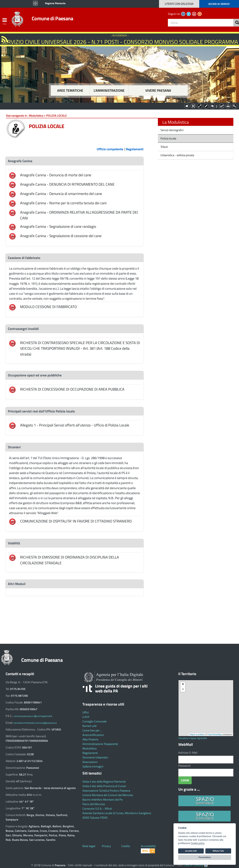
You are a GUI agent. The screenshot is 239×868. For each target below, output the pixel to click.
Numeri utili (89, 726)
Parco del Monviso (94, 804)
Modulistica (89, 748)
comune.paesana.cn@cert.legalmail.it (33, 716)
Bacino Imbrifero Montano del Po (103, 800)
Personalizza (205, 857)
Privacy (106, 846)
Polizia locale (168, 138)
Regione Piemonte (55, 3)
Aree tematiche (70, 90)
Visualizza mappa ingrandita (193, 738)
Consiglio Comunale (94, 721)
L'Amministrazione (117, 106)
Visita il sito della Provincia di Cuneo (104, 786)
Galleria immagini (93, 766)
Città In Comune (194, 865)
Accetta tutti (191, 851)
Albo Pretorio (90, 739)
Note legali (89, 846)
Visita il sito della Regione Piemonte (104, 782)
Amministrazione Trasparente (100, 744)
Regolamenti (90, 753)
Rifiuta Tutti (218, 851)
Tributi (164, 147)
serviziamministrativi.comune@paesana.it (35, 723)
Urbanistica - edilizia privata (177, 155)
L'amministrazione (109, 90)
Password (184, 766)
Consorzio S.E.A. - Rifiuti (97, 809)
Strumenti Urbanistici (95, 757)
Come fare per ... (92, 730)
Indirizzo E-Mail (188, 753)
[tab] (75, 161)
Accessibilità (148, 846)
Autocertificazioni (93, 735)
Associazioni (90, 762)
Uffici (86, 712)
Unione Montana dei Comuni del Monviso (108, 795)
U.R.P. (86, 717)
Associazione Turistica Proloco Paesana (106, 791)
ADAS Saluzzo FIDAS (95, 818)
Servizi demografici (172, 130)
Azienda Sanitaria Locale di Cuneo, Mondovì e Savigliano (117, 813)
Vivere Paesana (158, 90)
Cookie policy (198, 843)
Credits (126, 846)
